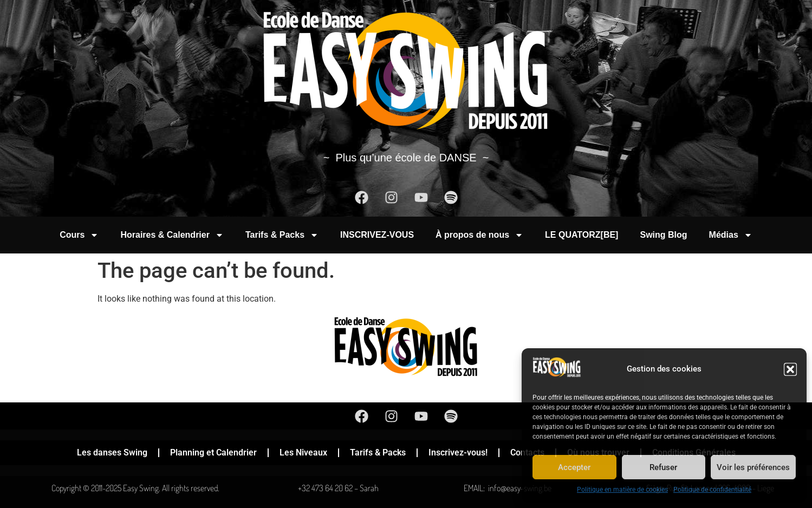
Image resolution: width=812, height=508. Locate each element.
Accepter (574, 467)
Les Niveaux (303, 452)
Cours (79, 235)
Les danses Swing (112, 452)
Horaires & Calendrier (172, 235)
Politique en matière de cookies (622, 490)
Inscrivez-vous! (458, 452)
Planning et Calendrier (213, 452)
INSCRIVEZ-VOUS (377, 235)
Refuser (663, 467)
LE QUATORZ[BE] (582, 235)
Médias (731, 235)
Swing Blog (663, 235)
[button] (790, 369)
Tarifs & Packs (282, 235)
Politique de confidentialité (712, 490)
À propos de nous (479, 235)
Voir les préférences (753, 467)
